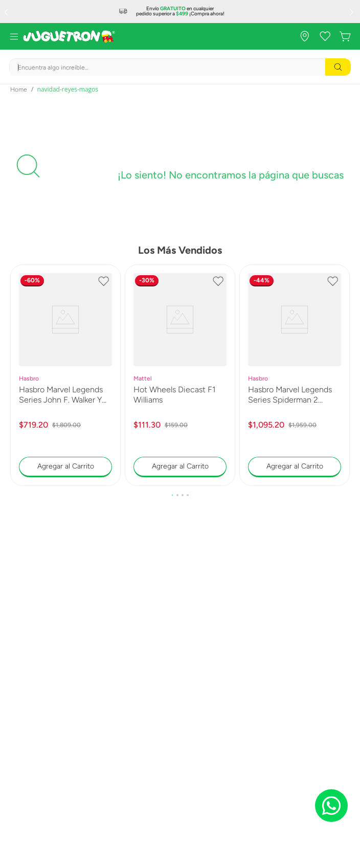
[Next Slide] (353, 12)
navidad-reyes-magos (68, 89)
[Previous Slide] (7, 12)
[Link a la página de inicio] (19, 90)
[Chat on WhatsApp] (331, 806)
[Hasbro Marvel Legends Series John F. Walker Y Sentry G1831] (65, 375)
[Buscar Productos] (338, 67)
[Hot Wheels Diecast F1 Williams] (180, 375)
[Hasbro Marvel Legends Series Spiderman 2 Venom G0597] (295, 375)
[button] (172, 495)
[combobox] (180, 67)
